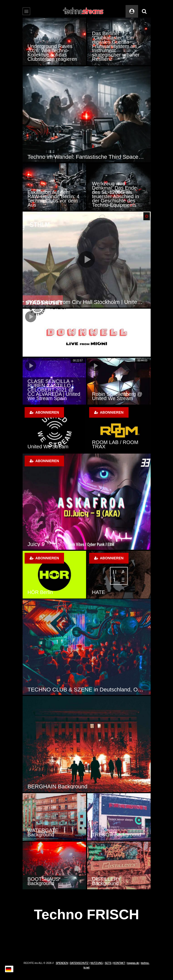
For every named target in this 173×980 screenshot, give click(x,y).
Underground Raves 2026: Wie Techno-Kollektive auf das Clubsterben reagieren (52, 53)
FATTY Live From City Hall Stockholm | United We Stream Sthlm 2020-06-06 (87, 302)
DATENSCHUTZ (79, 963)
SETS (108, 963)
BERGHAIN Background (57, 786)
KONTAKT (119, 963)
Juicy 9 (36, 544)
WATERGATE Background (43, 832)
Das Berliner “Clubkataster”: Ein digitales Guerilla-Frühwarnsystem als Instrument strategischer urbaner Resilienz (116, 46)
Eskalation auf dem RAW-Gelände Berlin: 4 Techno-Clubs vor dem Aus (54, 199)
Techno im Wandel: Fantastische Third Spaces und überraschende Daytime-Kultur (87, 157)
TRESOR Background (117, 835)
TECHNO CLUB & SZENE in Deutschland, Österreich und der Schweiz (87, 690)
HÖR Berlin (40, 592)
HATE (99, 592)
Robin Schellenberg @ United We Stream (117, 396)
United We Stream (48, 447)
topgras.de (133, 963)
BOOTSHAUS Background (43, 881)
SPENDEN (62, 963)
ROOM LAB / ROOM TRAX (115, 444)
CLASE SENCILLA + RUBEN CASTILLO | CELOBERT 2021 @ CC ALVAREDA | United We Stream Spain (54, 390)
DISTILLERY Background (106, 881)
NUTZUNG (97, 963)
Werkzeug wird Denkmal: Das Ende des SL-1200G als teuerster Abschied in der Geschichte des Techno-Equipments (116, 194)
